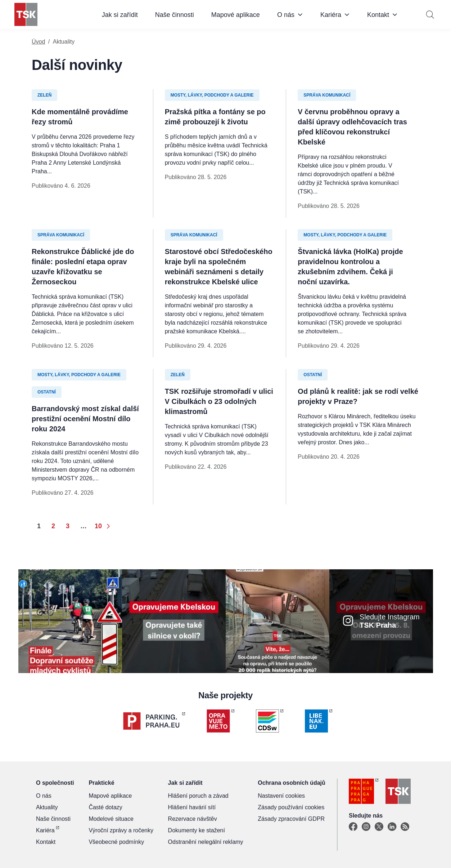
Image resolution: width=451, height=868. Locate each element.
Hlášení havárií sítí (192, 807)
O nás (286, 15)
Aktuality (47, 807)
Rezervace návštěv (193, 819)
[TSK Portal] (405, 827)
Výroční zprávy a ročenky (121, 830)
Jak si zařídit (120, 15)
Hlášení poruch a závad (198, 796)
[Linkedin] (392, 827)
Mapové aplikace (236, 15)
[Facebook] (353, 827)
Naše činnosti (175, 15)
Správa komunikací (327, 95)
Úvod (38, 42)
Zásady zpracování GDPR (291, 819)
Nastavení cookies (281, 796)
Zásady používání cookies (291, 807)
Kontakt (378, 15)
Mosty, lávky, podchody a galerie (212, 95)
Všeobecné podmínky (116, 842)
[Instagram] (366, 827)
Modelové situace (111, 819)
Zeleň (44, 95)
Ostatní (47, 392)
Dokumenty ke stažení (197, 830)
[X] (379, 827)
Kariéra (331, 15)
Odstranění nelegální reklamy (206, 842)
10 (98, 526)
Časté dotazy (105, 807)
